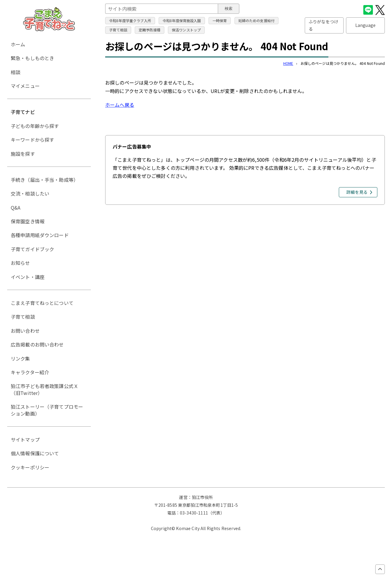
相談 (16, 72)
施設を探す (23, 154)
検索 (229, 9)
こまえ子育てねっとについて (42, 303)
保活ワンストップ (186, 30)
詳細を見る (357, 192)
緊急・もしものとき (32, 58)
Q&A (16, 207)
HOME (288, 63)
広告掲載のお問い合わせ (37, 344)
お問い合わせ (25, 331)
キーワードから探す (32, 140)
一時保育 (220, 20)
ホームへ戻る (120, 105)
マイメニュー (25, 86)
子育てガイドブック (32, 249)
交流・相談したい (30, 193)
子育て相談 (118, 30)
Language (365, 25)
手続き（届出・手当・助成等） (45, 180)
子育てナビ (23, 112)
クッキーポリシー (30, 467)
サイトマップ (25, 439)
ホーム (18, 44)
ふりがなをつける (323, 25)
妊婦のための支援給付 (257, 20)
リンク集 (20, 358)
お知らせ (20, 263)
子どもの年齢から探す (35, 126)
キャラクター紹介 (30, 372)
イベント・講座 (28, 277)
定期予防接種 (150, 30)
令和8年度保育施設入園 (182, 20)
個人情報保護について (35, 453)
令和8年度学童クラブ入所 (130, 20)
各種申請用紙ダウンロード (40, 235)
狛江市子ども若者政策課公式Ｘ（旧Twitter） (45, 389)
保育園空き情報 (28, 221)
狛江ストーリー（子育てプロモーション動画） (47, 410)
